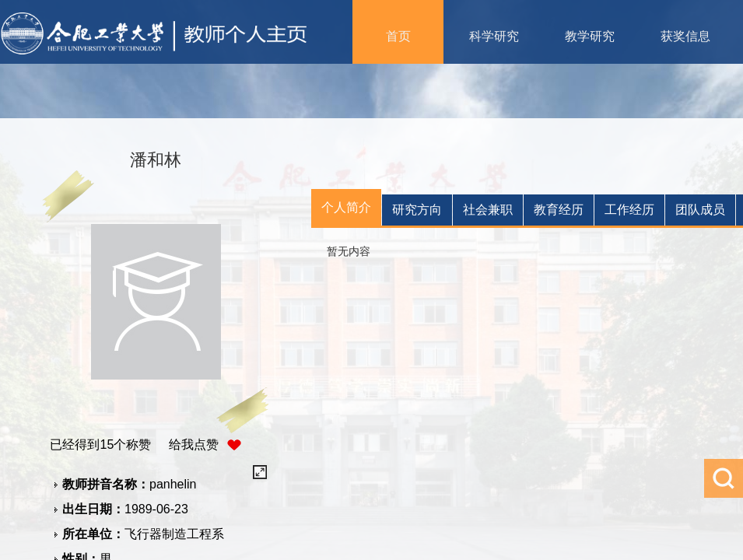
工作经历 (629, 210)
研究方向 (417, 210)
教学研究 (590, 36)
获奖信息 (685, 36)
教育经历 (559, 210)
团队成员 (700, 210)
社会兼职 (488, 210)
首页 (398, 36)
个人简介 (346, 207)
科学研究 (494, 36)
